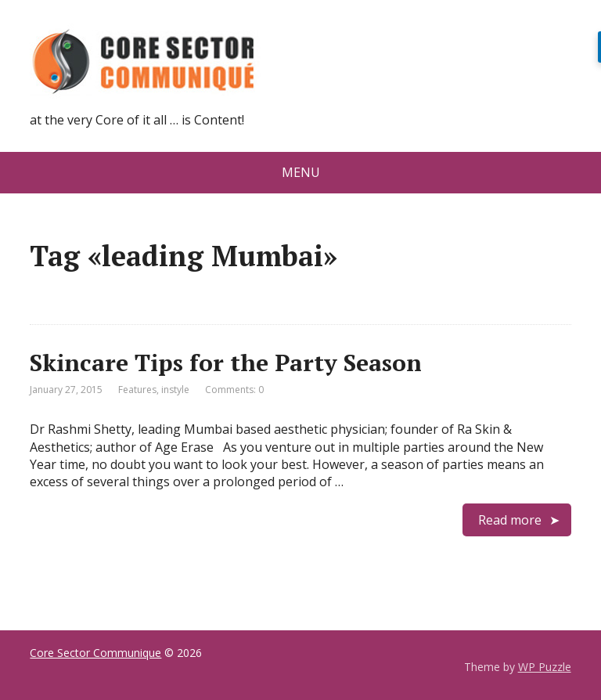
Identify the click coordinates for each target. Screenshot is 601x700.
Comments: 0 (234, 390)
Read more (510, 520)
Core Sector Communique (95, 653)
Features (137, 390)
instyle (175, 390)
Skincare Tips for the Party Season (226, 363)
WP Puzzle (545, 667)
